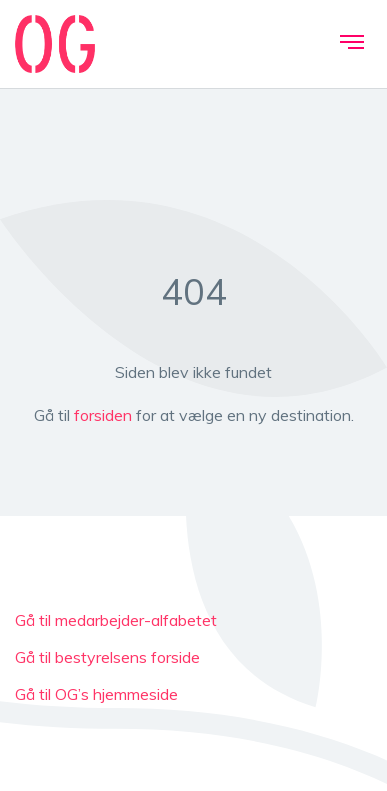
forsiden (103, 415)
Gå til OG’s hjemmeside (96, 694)
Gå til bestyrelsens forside (107, 657)
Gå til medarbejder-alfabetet (116, 620)
